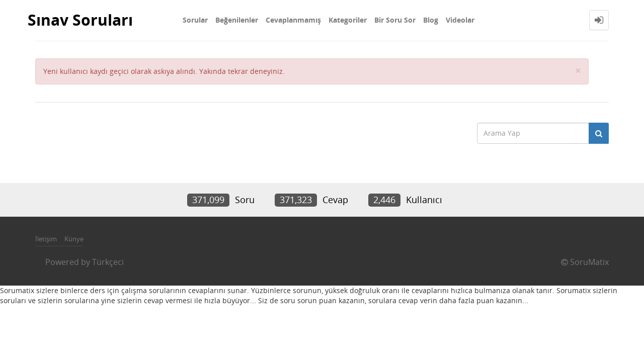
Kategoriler (348, 20)
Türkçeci (108, 262)
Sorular (195, 20)
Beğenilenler (237, 20)
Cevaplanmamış (293, 20)
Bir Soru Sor (395, 20)
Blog (431, 20)
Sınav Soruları (80, 20)
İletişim (46, 239)
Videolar (460, 20)
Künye (74, 239)
